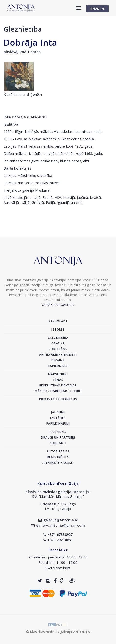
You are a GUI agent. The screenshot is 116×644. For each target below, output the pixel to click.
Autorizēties (58, 451)
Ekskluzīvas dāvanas (58, 385)
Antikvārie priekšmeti (58, 355)
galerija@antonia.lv (58, 520)
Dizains (58, 360)
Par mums (58, 432)
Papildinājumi (58, 424)
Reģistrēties (58, 457)
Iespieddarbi (58, 366)
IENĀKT (97, 9)
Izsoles (58, 329)
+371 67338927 (58, 534)
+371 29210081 (58, 540)
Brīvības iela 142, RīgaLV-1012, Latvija (58, 506)
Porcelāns (58, 349)
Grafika (58, 343)
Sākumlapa (58, 321)
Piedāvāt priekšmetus (58, 399)
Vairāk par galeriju (58, 305)
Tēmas (58, 380)
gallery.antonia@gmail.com (58, 525)
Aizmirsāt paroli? (58, 463)
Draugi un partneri (58, 437)
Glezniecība (23, 29)
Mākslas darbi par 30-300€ (58, 391)
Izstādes (58, 418)
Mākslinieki (58, 374)
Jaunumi (58, 412)
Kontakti (58, 443)
